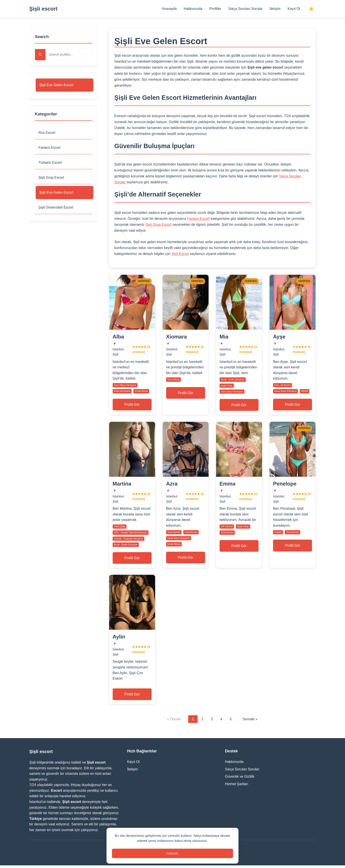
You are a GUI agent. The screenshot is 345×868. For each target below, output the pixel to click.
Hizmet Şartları (237, 787)
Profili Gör (132, 405)
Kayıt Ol (294, 9)
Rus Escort (47, 133)
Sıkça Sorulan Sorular (245, 9)
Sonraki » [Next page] (250, 722)
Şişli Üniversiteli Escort (56, 208)
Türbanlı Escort (50, 163)
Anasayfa (169, 9)
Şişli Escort (180, 254)
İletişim (275, 9)
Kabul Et (172, 853)
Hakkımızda (193, 9)
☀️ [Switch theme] (311, 9)
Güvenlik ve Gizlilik (240, 779)
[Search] (40, 55)
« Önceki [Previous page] (174, 722)
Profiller (215, 9)
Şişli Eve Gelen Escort (57, 85)
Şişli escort (43, 9)
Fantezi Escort (50, 148)
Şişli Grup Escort (52, 178)
